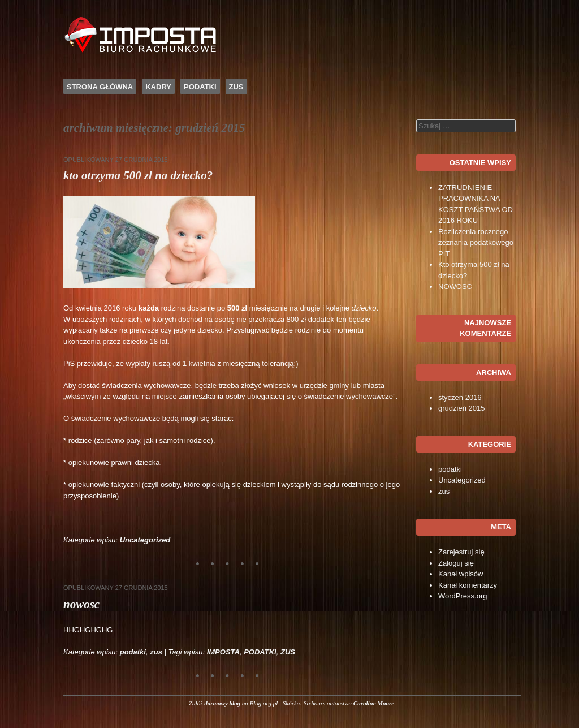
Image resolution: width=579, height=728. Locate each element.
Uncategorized (145, 540)
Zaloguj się (456, 563)
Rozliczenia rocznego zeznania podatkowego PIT (476, 243)
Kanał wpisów (461, 574)
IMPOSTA (223, 652)
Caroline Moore (374, 703)
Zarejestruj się (461, 552)
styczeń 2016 (460, 397)
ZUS (236, 87)
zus (156, 652)
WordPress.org (463, 596)
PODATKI (200, 87)
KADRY (158, 87)
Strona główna (100, 87)
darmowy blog (222, 703)
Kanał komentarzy (468, 585)
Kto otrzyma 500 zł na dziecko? (138, 175)
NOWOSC (81, 604)
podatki (133, 652)
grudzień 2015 (461, 408)
